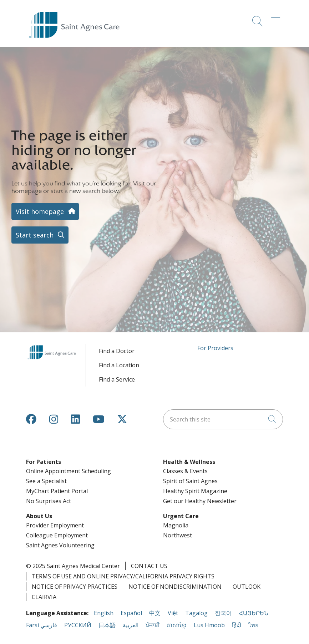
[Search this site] (223, 419)
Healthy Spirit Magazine (195, 491)
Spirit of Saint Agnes (190, 481)
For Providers (215, 348)
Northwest (178, 535)
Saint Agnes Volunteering (60, 545)
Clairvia (44, 597)
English (104, 613)
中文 (155, 613)
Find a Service (117, 379)
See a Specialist (46, 481)
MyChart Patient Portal (57, 491)
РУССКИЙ (78, 625)
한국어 (223, 613)
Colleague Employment (57, 535)
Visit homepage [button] (45, 211)
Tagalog (196, 613)
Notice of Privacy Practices (75, 587)
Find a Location (119, 365)
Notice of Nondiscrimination (175, 587)
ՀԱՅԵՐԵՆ (254, 613)
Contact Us (149, 566)
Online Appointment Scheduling (69, 471)
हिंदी (237, 625)
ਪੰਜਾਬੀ (153, 625)
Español (131, 613)
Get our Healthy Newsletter (200, 501)
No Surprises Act (49, 501)
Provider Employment (55, 525)
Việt (173, 613)
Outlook (247, 587)
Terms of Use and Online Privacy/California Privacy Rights (123, 576)
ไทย (253, 625)
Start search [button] (40, 235)
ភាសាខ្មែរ (177, 625)
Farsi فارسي (42, 625)
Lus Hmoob (209, 625)
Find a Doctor (117, 351)
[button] (277, 19)
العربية (131, 625)
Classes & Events (185, 471)
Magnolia (176, 525)
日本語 (107, 625)
